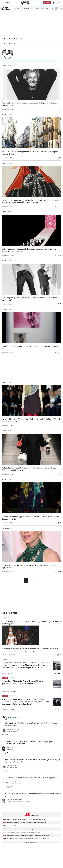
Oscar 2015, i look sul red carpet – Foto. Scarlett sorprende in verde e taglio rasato (30, 566)
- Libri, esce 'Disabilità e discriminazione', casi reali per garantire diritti (21, 832)
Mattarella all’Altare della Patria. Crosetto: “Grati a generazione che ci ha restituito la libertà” (22, 682)
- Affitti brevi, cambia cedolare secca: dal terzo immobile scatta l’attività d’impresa (24, 823)
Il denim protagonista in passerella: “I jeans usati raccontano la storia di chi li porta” (30, 299)
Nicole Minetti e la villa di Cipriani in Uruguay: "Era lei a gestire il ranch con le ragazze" (31, 622)
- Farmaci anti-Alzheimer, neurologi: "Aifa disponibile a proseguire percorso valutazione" (26, 838)
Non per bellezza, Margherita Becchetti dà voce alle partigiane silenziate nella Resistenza (29, 742)
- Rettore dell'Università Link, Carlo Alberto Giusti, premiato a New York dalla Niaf (24, 820)
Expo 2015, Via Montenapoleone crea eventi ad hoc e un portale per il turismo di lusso (30, 153)
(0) (59, 109)
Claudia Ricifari (8, 109)
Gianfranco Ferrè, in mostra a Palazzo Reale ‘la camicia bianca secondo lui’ (30, 347)
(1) (60, 158)
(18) (59, 673)
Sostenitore (12, 766)
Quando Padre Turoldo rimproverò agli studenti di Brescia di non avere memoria (31, 724)
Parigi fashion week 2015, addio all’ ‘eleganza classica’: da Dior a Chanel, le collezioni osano (31, 420)
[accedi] (57, 3)
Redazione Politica (9, 692)
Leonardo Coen (13, 729)
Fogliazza (11, 748)
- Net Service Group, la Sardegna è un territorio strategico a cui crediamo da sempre (25, 829)
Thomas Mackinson (9, 655)
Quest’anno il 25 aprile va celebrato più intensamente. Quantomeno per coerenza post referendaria (32, 761)
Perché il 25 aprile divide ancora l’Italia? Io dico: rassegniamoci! (33, 778)
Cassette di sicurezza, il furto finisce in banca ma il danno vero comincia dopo (33, 795)
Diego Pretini (7, 673)
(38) (59, 655)
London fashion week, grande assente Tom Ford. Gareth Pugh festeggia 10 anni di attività (31, 518)
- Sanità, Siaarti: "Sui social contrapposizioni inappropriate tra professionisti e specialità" (26, 835)
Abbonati (47, 3)
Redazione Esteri (8, 710)
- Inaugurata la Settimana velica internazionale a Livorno (18, 826)
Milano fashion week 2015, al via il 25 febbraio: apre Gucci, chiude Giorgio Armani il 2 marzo (29, 469)
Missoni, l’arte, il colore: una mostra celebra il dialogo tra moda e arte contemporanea (30, 104)
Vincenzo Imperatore (15, 800)
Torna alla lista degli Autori (12, 39)
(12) (59, 572)
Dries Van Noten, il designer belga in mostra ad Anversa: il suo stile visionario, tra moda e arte (29, 250)
